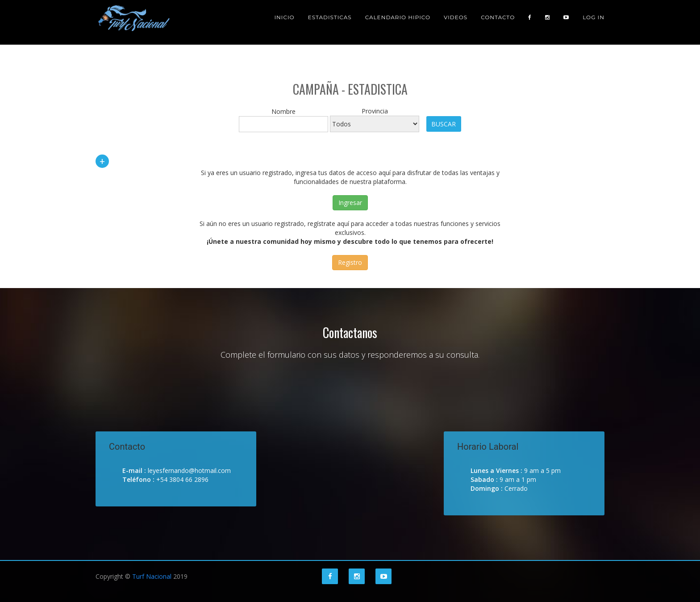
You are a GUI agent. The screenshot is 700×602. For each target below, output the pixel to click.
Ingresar (350, 203)
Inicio (284, 22)
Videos (456, 22)
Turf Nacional (152, 576)
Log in (594, 22)
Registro (350, 262)
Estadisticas (330, 22)
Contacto (498, 22)
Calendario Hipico (398, 22)
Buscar (444, 124)
